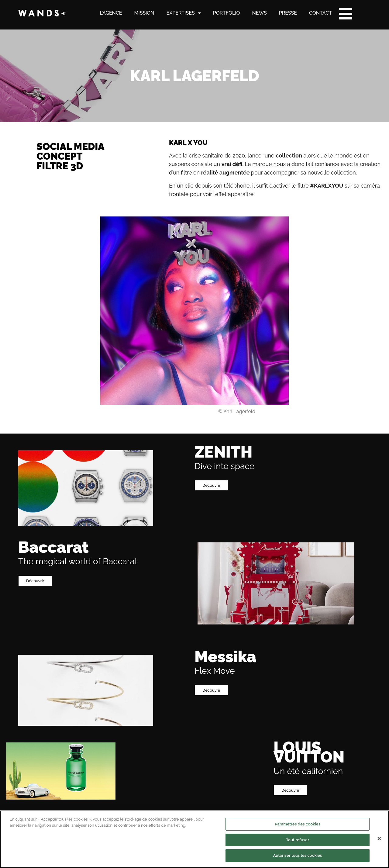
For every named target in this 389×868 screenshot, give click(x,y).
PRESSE (288, 13)
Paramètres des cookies (298, 850)
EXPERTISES (184, 13)
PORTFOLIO (227, 13)
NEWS (259, 13)
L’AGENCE (111, 13)
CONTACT (320, 13)
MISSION (144, 13)
